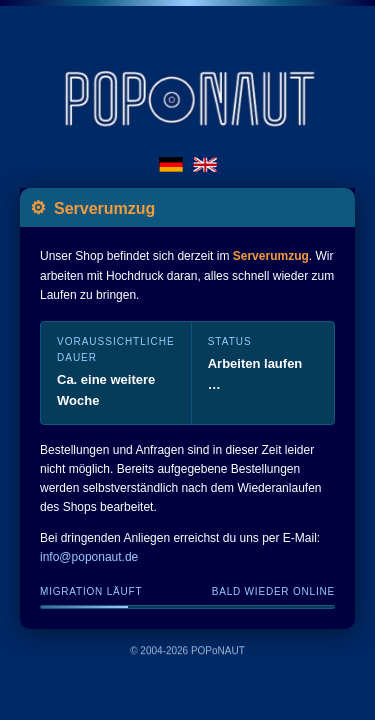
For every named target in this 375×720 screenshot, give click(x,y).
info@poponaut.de (89, 558)
